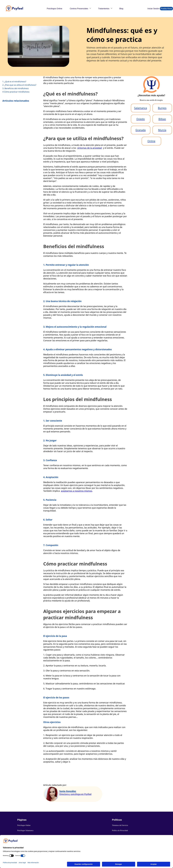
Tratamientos (104, 9)
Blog (121, 9)
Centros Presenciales (79, 9)
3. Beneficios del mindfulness (16, 88)
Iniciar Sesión (153, 9)
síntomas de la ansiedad (90, 148)
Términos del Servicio (120, 825)
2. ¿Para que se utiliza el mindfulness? (19, 85)
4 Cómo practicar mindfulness (16, 92)
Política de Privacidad (120, 830)
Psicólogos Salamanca (25, 830)
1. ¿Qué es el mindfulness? (14, 82)
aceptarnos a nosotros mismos (77, 491)
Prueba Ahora (166, 9)
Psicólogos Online (55, 9)
